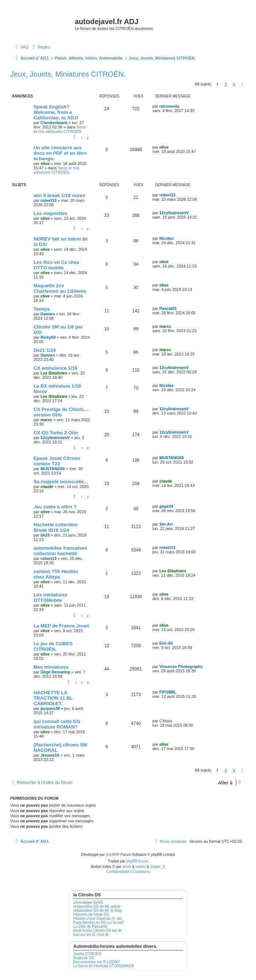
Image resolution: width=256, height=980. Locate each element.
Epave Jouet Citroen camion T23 (57, 461)
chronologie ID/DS (88, 902)
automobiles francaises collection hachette (60, 551)
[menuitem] (21, 47)
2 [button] (226, 84)
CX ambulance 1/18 (55, 368)
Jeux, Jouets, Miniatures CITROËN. (68, 74)
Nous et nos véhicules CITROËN (60, 129)
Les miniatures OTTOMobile (51, 597)
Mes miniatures (51, 667)
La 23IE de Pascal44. (91, 927)
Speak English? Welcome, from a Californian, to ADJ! (56, 112)
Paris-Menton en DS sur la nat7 (99, 923)
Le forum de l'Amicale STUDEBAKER (104, 966)
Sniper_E (158, 867)
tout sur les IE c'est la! (91, 935)
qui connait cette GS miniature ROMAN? (57, 724)
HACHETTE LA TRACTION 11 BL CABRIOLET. (53, 698)
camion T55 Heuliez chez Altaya (56, 574)
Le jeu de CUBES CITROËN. (53, 646)
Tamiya (42, 309)
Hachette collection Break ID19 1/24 (56, 527)
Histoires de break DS (91, 914)
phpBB (111, 855)
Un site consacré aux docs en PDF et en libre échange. (60, 153)
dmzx (127, 867)
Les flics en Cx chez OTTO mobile (56, 265)
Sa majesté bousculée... (61, 482)
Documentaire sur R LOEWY (97, 962)
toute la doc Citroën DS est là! (98, 931)
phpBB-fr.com (137, 861)
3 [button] (234, 84)
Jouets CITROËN (87, 954)
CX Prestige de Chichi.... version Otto (61, 412)
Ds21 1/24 (45, 350)
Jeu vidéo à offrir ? (55, 507)
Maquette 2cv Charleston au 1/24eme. (60, 288)
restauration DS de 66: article (97, 906)
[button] (242, 84)
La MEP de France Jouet (61, 626)
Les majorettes (51, 213)
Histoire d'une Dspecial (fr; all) (98, 918)
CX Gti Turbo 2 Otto (56, 433)
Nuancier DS (84, 958)
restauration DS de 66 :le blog (97, 910)
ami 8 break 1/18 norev (59, 195)
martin (141, 867)
